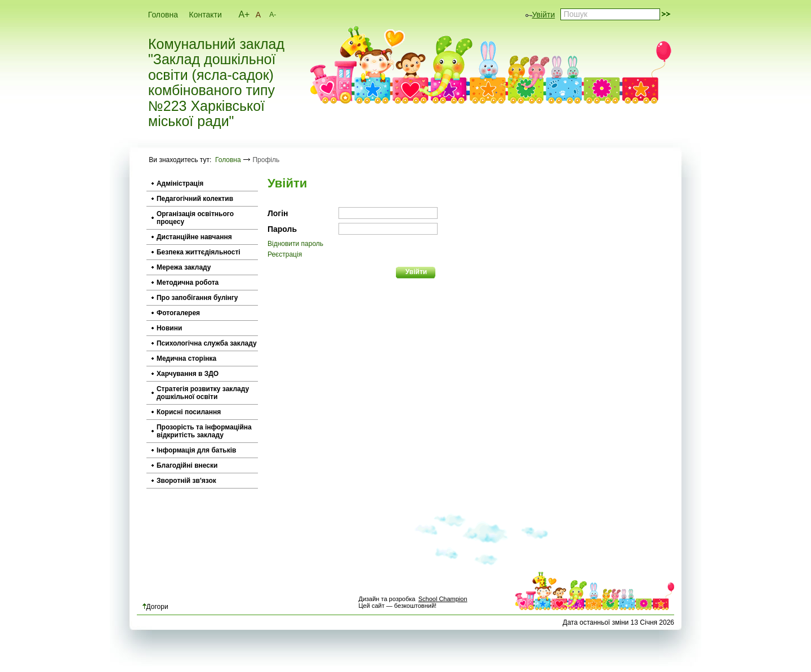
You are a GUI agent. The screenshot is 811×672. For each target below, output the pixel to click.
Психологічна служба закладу (207, 343)
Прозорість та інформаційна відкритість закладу (204, 431)
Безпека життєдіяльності (199, 252)
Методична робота (188, 283)
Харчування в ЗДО (188, 374)
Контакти (206, 15)
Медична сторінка (186, 359)
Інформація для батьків (197, 450)
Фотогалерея (178, 313)
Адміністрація (180, 183)
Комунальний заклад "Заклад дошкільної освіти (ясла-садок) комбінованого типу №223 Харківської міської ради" (216, 83)
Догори (155, 607)
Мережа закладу (184, 267)
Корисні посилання (189, 412)
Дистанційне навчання (194, 237)
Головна (163, 15)
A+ (244, 14)
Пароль (282, 229)
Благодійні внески (187, 465)
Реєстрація (285, 254)
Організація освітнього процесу (195, 218)
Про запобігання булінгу (197, 298)
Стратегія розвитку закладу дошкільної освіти (203, 393)
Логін (278, 213)
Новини (169, 328)
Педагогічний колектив (195, 199)
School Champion (443, 599)
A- (273, 15)
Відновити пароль (295, 244)
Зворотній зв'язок (186, 481)
